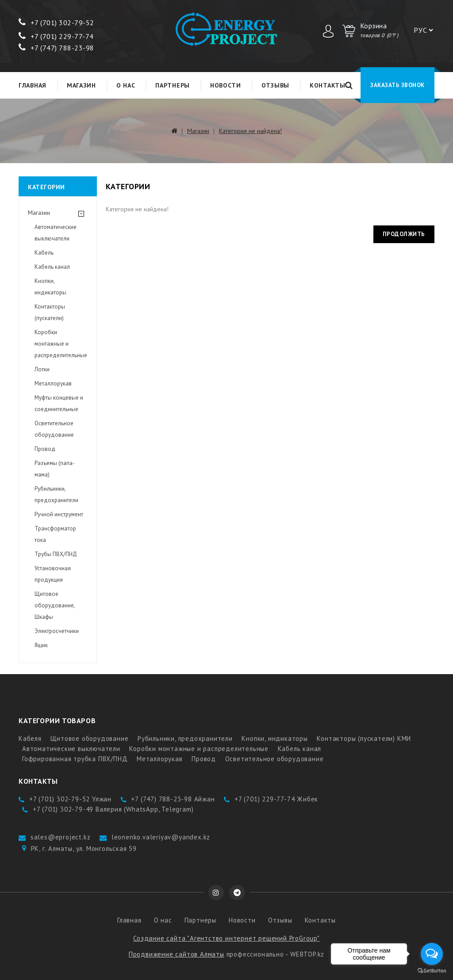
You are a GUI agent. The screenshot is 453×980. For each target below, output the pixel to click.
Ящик (41, 645)
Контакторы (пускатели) (50, 312)
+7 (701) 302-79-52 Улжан (70, 799)
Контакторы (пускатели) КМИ (364, 738)
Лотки (42, 369)
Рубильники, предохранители (56, 494)
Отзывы (275, 85)
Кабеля (30, 738)
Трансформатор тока (55, 534)
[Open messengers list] (432, 954)
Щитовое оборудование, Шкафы (55, 605)
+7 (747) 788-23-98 (56, 48)
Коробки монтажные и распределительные (61, 344)
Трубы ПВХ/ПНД (56, 554)
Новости (226, 85)
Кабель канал (52, 267)
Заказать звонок (397, 85)
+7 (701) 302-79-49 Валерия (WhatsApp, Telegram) (113, 809)
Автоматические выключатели (56, 233)
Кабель (44, 253)
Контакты (328, 85)
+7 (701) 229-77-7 (54, 36)
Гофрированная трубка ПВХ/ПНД (75, 759)
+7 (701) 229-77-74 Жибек (276, 799)
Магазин (81, 85)
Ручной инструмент (59, 514)
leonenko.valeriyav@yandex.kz (161, 837)
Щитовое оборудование (89, 738)
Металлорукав (53, 383)
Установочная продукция (53, 574)
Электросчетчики (57, 631)
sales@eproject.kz (61, 837)
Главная (33, 85)
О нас (126, 85)
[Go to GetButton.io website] (432, 971)
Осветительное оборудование (54, 429)
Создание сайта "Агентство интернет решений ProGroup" (226, 938)
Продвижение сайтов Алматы (177, 954)
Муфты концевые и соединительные (59, 403)
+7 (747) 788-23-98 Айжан (173, 799)
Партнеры (173, 85)
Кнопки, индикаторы (50, 287)
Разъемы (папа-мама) (55, 469)
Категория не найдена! (250, 131)
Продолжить (404, 234)
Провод (45, 449)
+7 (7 (33, 23)
